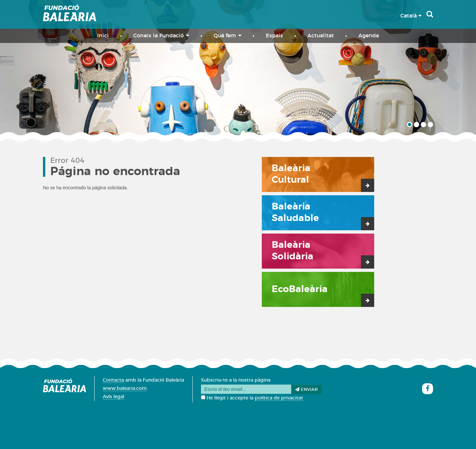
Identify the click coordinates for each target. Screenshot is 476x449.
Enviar (306, 390)
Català (411, 16)
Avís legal (114, 397)
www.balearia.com (125, 389)
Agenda (369, 36)
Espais (274, 36)
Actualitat (321, 36)
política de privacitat (279, 398)
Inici (103, 36)
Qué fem (227, 36)
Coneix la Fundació (161, 36)
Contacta (113, 380)
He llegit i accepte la (252, 398)
